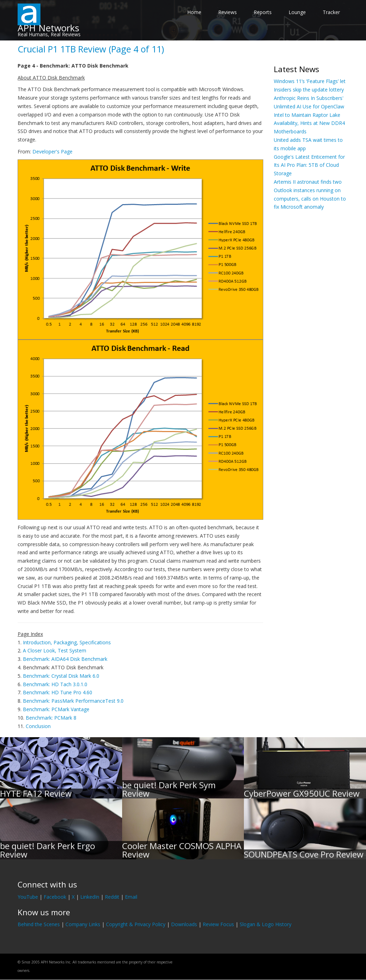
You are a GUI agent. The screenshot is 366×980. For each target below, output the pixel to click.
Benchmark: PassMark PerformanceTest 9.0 (73, 701)
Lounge (297, 12)
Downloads (184, 924)
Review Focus (218, 924)
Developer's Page (52, 151)
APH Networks (48, 28)
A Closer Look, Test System (55, 650)
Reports (263, 12)
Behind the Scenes (39, 924)
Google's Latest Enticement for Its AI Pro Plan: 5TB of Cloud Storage (309, 165)
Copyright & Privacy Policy (136, 924)
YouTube (28, 897)
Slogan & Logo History (266, 924)
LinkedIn (90, 897)
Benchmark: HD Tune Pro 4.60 (58, 692)
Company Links (83, 924)
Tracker (331, 12)
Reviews (228, 12)
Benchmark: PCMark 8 (51, 718)
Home (194, 12)
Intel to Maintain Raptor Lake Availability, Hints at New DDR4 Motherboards (309, 123)
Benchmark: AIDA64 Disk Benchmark (65, 659)
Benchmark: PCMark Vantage (56, 709)
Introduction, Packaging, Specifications (67, 642)
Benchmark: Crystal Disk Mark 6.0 (61, 676)
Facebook (55, 897)
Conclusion (38, 726)
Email (131, 897)
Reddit (112, 897)
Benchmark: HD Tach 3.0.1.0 (55, 684)
